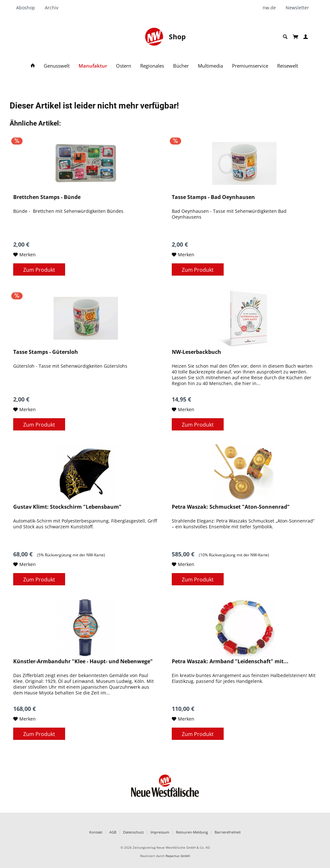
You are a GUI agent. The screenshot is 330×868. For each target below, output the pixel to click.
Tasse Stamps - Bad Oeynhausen (213, 197)
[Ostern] (124, 66)
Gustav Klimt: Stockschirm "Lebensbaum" (67, 507)
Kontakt (96, 832)
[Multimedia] (210, 66)
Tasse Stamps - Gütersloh (46, 352)
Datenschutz (133, 832)
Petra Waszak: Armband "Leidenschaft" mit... (230, 661)
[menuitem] (28, 8)
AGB (113, 832)
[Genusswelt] (57, 66)
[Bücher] (181, 66)
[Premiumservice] (250, 66)
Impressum (160, 832)
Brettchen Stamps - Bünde (47, 197)
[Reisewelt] (288, 66)
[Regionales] (152, 66)
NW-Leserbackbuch (196, 352)
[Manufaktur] (93, 66)
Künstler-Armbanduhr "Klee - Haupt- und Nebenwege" (83, 661)
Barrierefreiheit (228, 832)
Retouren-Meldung (192, 832)
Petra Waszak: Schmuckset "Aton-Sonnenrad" (231, 507)
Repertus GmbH (178, 856)
